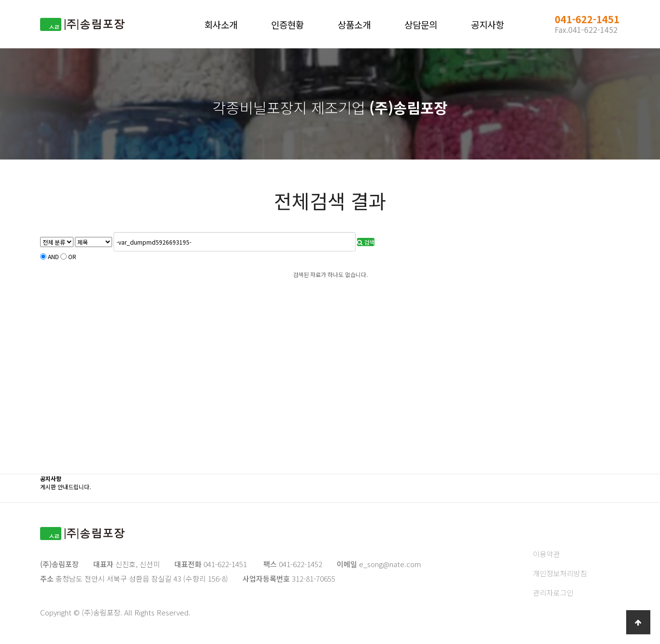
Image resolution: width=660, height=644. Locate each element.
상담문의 (421, 24)
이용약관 (546, 554)
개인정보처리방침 (560, 573)
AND (53, 256)
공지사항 (488, 24)
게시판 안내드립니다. (65, 487)
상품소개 (354, 24)
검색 (366, 242)
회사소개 (221, 24)
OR (72, 256)
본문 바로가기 (0, 0)
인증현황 (287, 24)
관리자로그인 (553, 593)
